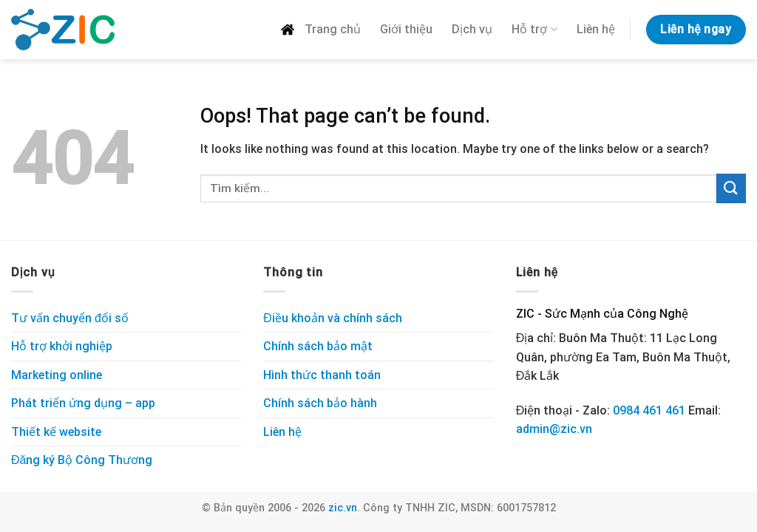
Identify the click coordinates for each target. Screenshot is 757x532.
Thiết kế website (56, 432)
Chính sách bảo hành (320, 403)
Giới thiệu (406, 29)
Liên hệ (596, 29)
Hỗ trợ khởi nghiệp (62, 346)
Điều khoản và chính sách (333, 318)
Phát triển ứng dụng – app (83, 403)
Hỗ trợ (534, 30)
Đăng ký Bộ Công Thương (82, 460)
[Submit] (731, 188)
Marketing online (57, 375)
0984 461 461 (649, 410)
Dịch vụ (472, 29)
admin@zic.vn (554, 429)
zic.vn (343, 508)
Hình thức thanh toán (322, 375)
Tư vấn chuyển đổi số (70, 318)
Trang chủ (320, 30)
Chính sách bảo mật (318, 346)
